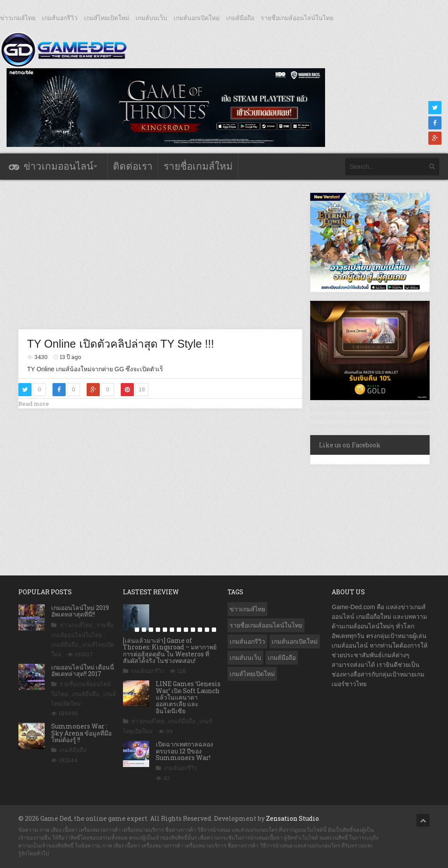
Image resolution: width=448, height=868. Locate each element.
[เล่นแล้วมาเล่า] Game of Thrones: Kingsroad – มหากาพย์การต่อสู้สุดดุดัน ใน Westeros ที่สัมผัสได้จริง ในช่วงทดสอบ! (170, 650)
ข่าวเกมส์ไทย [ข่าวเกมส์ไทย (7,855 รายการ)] (247, 609)
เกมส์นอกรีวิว (60, 18)
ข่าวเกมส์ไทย (18, 18)
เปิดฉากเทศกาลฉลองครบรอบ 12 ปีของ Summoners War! (184, 751)
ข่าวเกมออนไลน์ (58, 166)
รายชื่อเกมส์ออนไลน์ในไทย (297, 18)
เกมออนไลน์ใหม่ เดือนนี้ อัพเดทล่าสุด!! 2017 (83, 670)
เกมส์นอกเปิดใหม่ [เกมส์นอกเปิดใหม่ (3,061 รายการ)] (295, 641)
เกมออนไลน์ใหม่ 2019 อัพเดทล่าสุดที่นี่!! (80, 611)
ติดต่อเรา (133, 166)
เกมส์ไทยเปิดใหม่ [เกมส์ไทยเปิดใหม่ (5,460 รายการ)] (252, 674)
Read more (34, 404)
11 (200, 630)
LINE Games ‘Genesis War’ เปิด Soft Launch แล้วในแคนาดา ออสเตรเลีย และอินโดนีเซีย (188, 697)
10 (193, 630)
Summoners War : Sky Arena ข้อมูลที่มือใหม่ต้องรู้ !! (81, 733)
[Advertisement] (178, 254)
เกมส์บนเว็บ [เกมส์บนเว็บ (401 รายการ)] (245, 658)
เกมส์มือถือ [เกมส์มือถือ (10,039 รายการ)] (282, 658)
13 (214, 630)
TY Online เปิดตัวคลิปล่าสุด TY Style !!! (121, 344)
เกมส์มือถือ (240, 18)
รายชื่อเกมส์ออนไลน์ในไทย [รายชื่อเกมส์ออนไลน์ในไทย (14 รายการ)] (266, 625)
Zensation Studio (292, 818)
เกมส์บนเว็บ (151, 18)
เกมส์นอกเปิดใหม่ (197, 18)
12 (207, 630)
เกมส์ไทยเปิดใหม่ (107, 18)
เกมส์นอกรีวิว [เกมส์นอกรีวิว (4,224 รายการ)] (247, 641)
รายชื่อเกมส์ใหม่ (198, 166)
